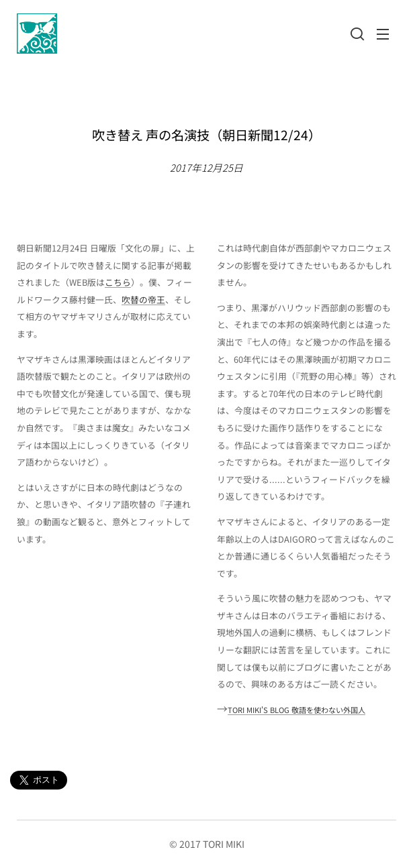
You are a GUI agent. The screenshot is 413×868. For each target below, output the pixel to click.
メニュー (383, 34)
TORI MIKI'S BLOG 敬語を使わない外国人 (296, 710)
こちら (118, 282)
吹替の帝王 (143, 300)
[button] (356, 34)
